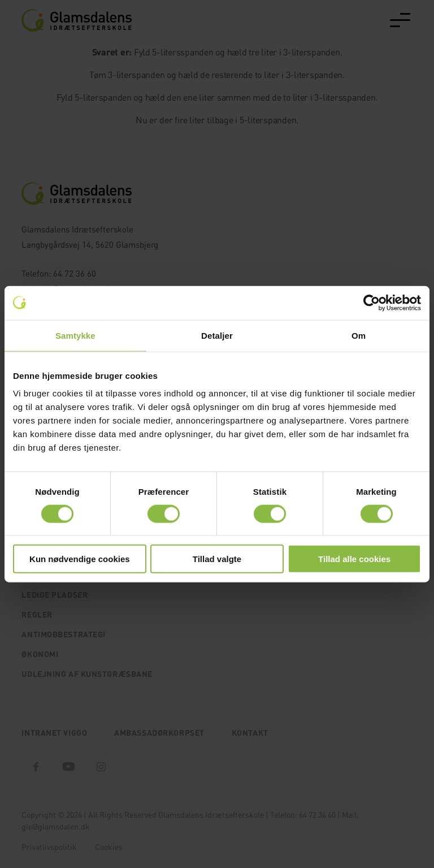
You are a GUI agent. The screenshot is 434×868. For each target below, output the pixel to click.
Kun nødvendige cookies (80, 559)
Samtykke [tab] (75, 335)
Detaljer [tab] (217, 335)
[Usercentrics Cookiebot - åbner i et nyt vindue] (372, 303)
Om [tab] (359, 335)
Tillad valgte (217, 559)
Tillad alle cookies (354, 559)
